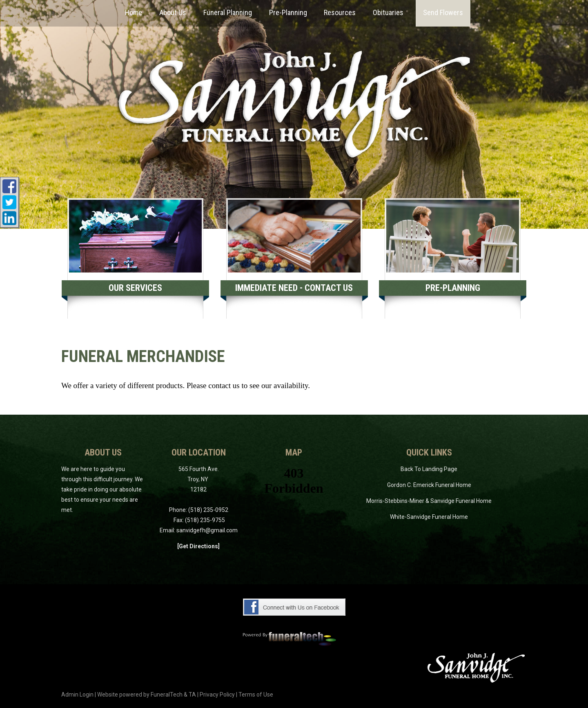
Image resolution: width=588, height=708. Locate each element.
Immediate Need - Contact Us (294, 288)
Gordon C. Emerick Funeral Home (429, 485)
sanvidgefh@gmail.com (207, 530)
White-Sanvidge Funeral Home (429, 517)
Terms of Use (256, 695)
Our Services (135, 288)
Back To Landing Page (429, 469)
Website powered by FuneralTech (140, 695)
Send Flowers (443, 12)
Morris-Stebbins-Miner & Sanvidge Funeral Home (429, 501)
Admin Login (77, 695)
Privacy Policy (217, 695)
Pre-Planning (453, 288)
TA (192, 695)
